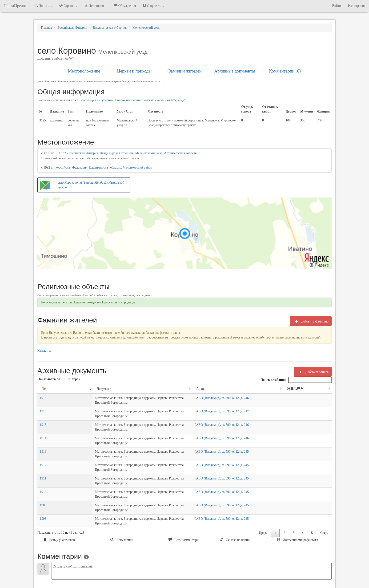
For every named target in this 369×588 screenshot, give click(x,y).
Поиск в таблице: (296, 380)
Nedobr (109, 82)
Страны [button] (68, 6)
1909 (43, 468)
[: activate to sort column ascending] (315, 389)
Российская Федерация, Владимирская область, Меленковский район (104, 167)
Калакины (44, 351)
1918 (43, 398)
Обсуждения (125, 6)
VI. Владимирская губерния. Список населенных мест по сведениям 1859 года (129, 100)
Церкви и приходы (134, 71)
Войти (336, 6)
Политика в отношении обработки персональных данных (236, 572)
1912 (43, 441)
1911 (43, 450)
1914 (43, 424)
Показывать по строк (59, 379)
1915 (43, 415)
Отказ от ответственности (176, 572)
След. (324, 486)
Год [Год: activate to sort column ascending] (44, 389)
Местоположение (84, 71)
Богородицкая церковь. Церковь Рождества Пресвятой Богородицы (88, 302)
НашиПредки (16, 6)
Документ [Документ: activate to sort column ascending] (66, 389)
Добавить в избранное (55, 58)
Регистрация (357, 6)
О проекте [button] (154, 6)
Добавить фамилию (311, 321)
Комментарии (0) (285, 71)
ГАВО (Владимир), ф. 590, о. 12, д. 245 (251, 433)
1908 (43, 476)
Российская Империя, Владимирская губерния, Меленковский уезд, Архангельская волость (133, 153)
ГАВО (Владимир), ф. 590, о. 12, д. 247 (251, 407)
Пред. (263, 486)
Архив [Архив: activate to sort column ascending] (230, 389)
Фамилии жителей (184, 71)
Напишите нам (128, 572)
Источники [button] (96, 6)
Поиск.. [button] (44, 6)
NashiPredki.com (104, 572)
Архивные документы (235, 71)
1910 (43, 459)
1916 (43, 407)
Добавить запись (313, 372)
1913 (43, 433)
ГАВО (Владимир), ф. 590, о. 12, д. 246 (251, 398)
